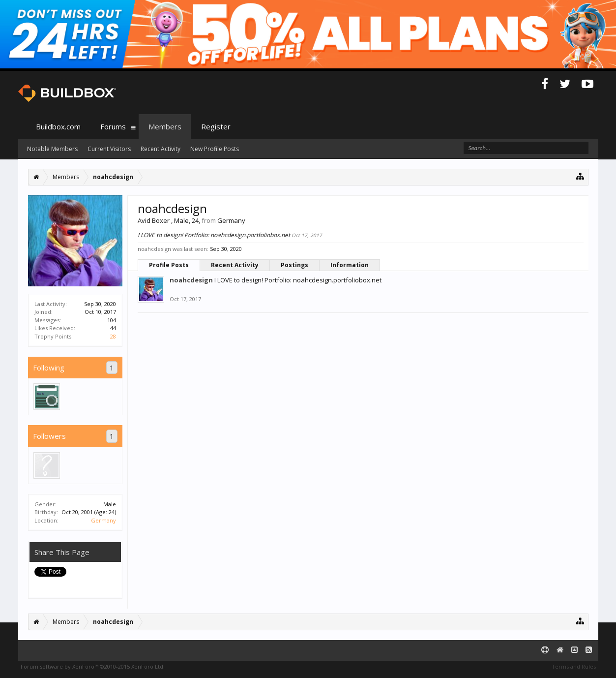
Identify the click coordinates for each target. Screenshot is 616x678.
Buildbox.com (58, 126)
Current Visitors (109, 149)
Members (165, 126)
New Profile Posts (215, 149)
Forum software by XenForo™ (93, 666)
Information (350, 265)
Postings (294, 265)
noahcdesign (191, 280)
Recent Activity (235, 265)
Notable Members (52, 149)
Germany (103, 520)
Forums (113, 126)
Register (216, 126)
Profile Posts (169, 265)
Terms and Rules (574, 666)
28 (113, 336)
